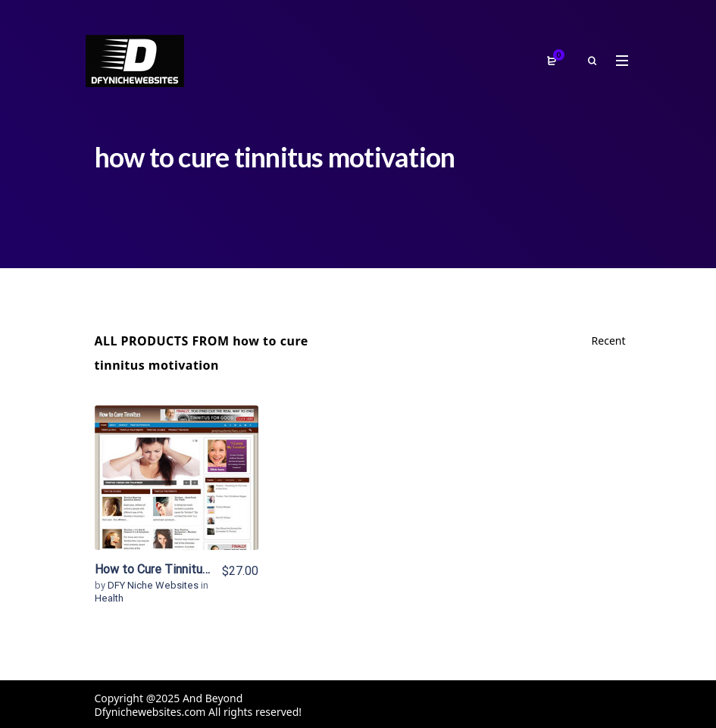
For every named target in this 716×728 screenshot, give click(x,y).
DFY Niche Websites (154, 585)
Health (109, 598)
